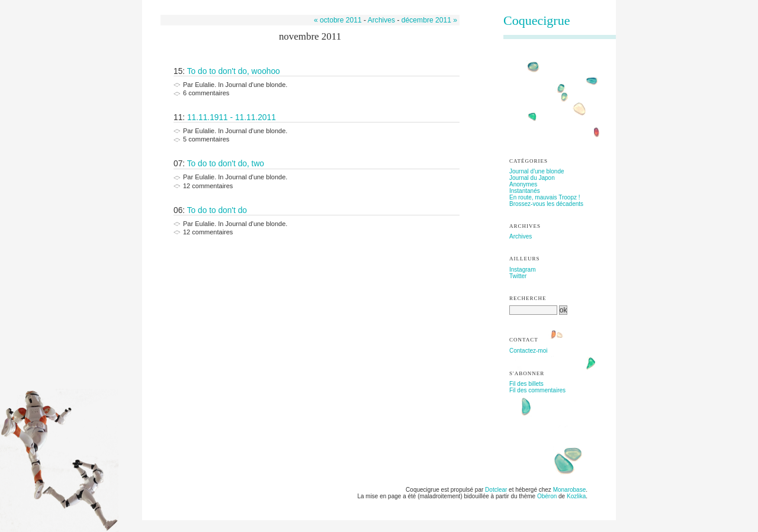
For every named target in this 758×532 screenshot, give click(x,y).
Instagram (522, 270)
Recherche (528, 298)
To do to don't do (217, 210)
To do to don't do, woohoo (234, 71)
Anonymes (523, 184)
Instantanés (525, 191)
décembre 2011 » (429, 20)
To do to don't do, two (226, 164)
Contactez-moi (528, 351)
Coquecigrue (537, 20)
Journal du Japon (532, 178)
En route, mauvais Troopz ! (545, 197)
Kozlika (576, 496)
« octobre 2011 (338, 20)
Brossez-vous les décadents (546, 204)
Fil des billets (526, 384)
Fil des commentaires (537, 390)
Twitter (518, 276)
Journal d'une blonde (537, 171)
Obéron (547, 496)
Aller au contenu (175, 3)
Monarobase (570, 490)
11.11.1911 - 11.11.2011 (232, 117)
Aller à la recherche (268, 3)
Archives (381, 20)
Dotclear (496, 490)
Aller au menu (220, 3)
